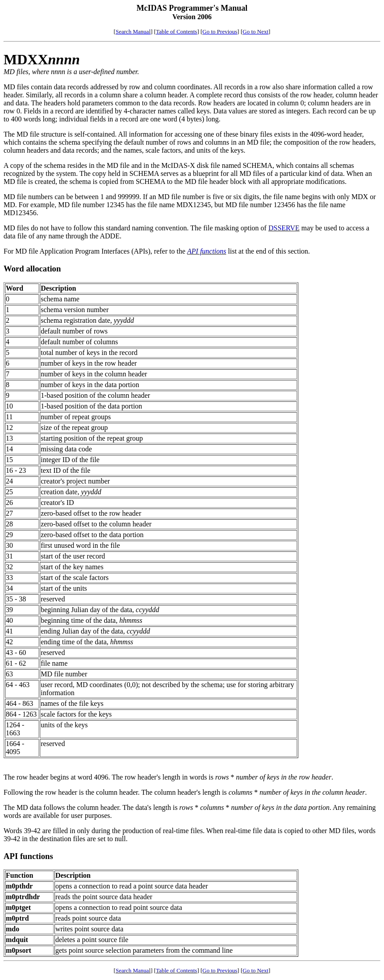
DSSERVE (284, 228)
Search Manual (133, 31)
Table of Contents (176, 31)
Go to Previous (220, 31)
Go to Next (255, 31)
